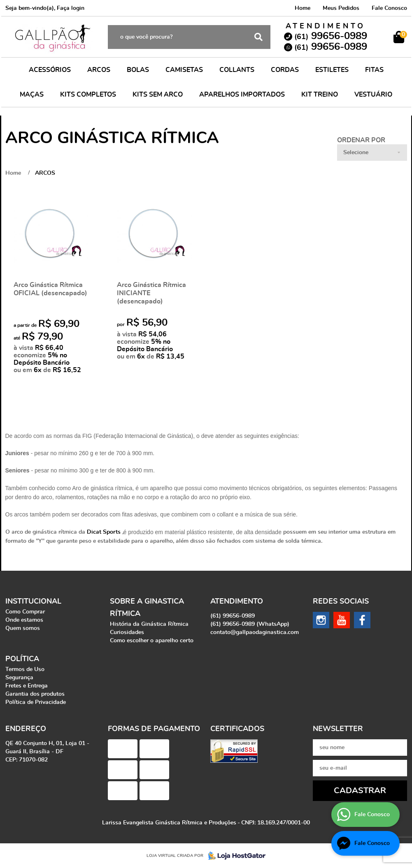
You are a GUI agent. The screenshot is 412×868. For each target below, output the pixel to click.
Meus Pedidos (341, 8)
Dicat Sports (104, 532)
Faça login (71, 8)
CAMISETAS (184, 70)
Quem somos (23, 628)
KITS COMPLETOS (88, 95)
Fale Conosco (389, 8)
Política (22, 659)
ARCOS (99, 70)
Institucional (33, 602)
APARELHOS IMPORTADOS (242, 95)
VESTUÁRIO (373, 95)
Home (303, 8)
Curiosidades (127, 632)
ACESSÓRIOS (50, 70)
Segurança (19, 678)
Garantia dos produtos (35, 694)
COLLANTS (237, 70)
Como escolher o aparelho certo (152, 641)
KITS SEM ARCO (158, 95)
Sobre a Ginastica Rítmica (147, 608)
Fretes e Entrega (27, 686)
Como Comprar (25, 612)
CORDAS (285, 70)
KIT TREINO (320, 95)
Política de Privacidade (36, 702)
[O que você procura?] (258, 37)
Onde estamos (24, 620)
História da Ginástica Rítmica (149, 624)
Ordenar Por (361, 140)
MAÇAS (32, 95)
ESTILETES (332, 70)
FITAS (374, 70)
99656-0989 (331, 36)
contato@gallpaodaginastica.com (255, 632)
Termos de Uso (25, 669)
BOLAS (138, 70)
